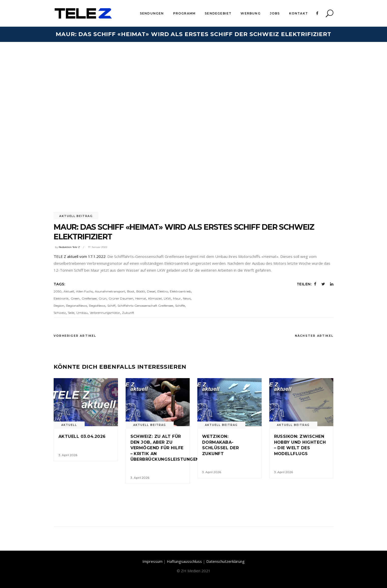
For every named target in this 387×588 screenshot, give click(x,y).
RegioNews (97, 306)
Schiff (111, 306)
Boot (131, 291)
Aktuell (69, 291)
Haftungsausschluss (184, 561)
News (187, 298)
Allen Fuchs (84, 291)
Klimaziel (155, 298)
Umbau (82, 313)
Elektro (163, 291)
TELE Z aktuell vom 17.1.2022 (80, 256)
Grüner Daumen (121, 298)
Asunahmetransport (110, 291)
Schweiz (60, 313)
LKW (167, 298)
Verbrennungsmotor (105, 313)
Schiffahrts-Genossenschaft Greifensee (145, 306)
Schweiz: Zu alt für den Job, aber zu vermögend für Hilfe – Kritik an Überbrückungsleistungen (165, 448)
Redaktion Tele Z (69, 247)
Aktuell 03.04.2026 (82, 436)
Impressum (152, 561)
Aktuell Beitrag (76, 216)
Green (75, 298)
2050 (58, 291)
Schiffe (180, 306)
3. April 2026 (68, 455)
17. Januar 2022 (98, 247)
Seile (71, 313)
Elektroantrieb (180, 291)
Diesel (151, 291)
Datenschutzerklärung (225, 561)
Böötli (141, 291)
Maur (177, 298)
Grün (103, 298)
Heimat (141, 298)
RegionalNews (77, 306)
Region (59, 306)
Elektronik (61, 298)
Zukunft (128, 313)
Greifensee (89, 298)
